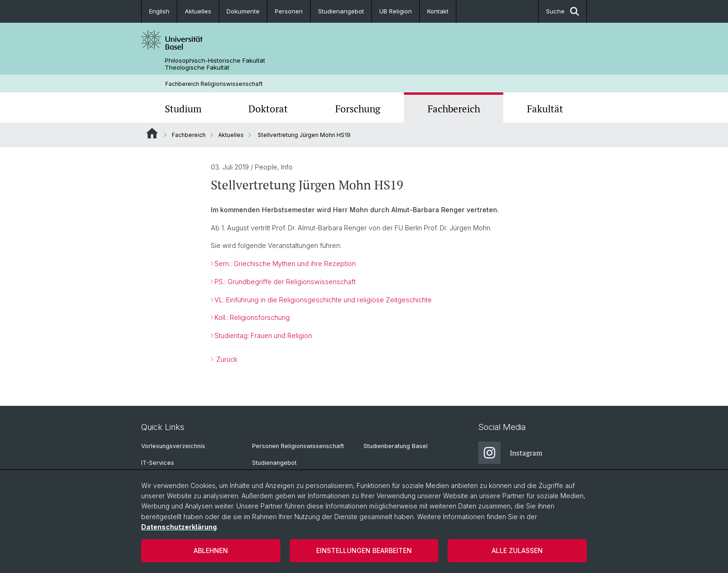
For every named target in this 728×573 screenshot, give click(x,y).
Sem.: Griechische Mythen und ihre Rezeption (285, 264)
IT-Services (158, 463)
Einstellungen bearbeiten (364, 550)
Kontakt (438, 11)
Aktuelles (198, 11)
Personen (289, 11)
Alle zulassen (517, 550)
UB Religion (396, 11)
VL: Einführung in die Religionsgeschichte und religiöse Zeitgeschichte (323, 300)
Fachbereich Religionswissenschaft (214, 84)
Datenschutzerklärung (179, 527)
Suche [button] (562, 11)
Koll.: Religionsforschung (252, 318)
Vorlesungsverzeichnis (173, 446)
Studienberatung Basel (396, 446)
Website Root (152, 133)
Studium (183, 109)
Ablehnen (211, 550)
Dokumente (243, 11)
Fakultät (545, 109)
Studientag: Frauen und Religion (263, 335)
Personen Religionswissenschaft (298, 446)
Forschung (358, 109)
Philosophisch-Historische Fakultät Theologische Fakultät (215, 64)
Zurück (226, 359)
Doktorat (268, 109)
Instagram (510, 453)
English (159, 11)
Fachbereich (454, 109)
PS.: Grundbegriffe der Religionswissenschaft (285, 282)
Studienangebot (341, 11)
